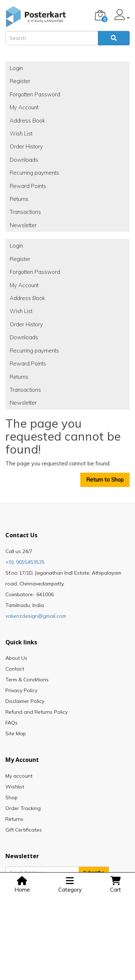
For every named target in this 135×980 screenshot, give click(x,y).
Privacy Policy (21, 690)
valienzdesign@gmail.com (36, 616)
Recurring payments (34, 173)
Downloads (24, 160)
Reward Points (28, 186)
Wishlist (15, 787)
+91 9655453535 (25, 562)
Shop (12, 797)
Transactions (25, 212)
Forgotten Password (35, 94)
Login (16, 68)
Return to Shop (105, 480)
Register (20, 81)
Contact (15, 669)
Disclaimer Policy (25, 701)
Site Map (16, 733)
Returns (19, 199)
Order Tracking (23, 808)
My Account (24, 107)
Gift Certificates (24, 830)
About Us (16, 658)
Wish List (21, 134)
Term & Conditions (27, 680)
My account (19, 776)
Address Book (27, 121)
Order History (26, 146)
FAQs (12, 723)
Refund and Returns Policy (37, 712)
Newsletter (23, 225)
